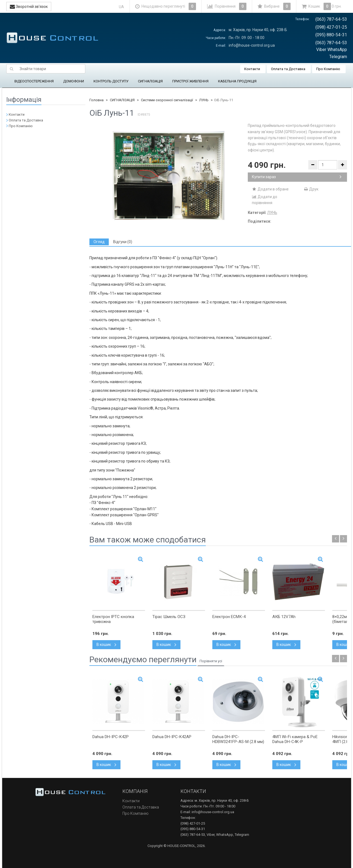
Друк (311, 189)
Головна (96, 100)
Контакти (252, 69)
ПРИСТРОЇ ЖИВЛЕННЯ (190, 81)
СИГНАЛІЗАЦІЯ (150, 81)
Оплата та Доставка (288, 69)
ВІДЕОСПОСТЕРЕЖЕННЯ (34, 81)
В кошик (106, 645)
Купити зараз (297, 177)
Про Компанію (328, 69)
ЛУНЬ (204, 100)
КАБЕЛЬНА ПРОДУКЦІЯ (237, 81)
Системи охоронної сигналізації (167, 100)
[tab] (99, 242)
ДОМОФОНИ (74, 81)
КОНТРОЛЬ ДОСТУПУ (111, 81)
